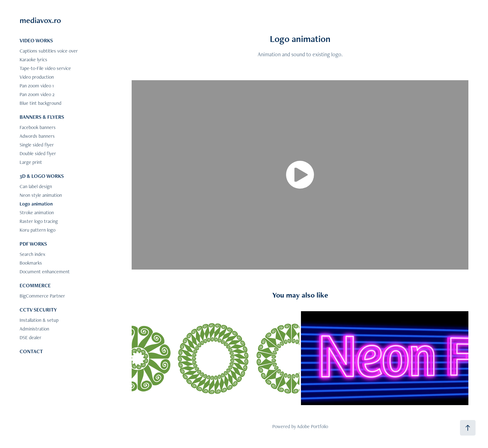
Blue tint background (40, 103)
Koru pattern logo (38, 230)
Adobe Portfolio (312, 426)
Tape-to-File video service (45, 68)
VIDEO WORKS (36, 40)
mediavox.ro (40, 20)
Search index (32, 254)
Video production (37, 77)
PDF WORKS (33, 244)
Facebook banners (38, 127)
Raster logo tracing (39, 221)
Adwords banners (37, 136)
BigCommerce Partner (42, 296)
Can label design (36, 186)
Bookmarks (31, 263)
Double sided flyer (38, 153)
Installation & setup (39, 320)
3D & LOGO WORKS (42, 176)
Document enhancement (45, 272)
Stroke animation (37, 212)
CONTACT (31, 351)
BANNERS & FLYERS (42, 117)
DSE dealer (30, 337)
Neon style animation (41, 195)
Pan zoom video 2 (37, 94)
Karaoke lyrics (33, 60)
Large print (31, 162)
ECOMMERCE (35, 285)
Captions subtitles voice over (49, 51)
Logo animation (36, 204)
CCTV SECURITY (38, 310)
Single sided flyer (37, 145)
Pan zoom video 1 (37, 86)
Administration (34, 329)
